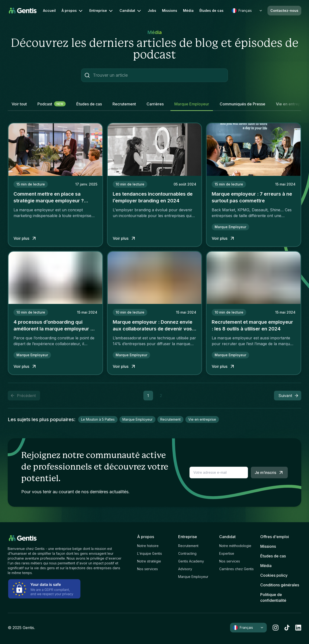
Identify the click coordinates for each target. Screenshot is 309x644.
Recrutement (188, 546)
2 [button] (161, 396)
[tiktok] (287, 628)
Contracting (187, 553)
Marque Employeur (193, 577)
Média (188, 11)
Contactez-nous (284, 10)
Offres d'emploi (275, 537)
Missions (170, 11)
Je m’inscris (269, 473)
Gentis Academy (191, 561)
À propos (73, 11)
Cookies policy (274, 575)
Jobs (152, 11)
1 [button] (148, 396)
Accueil (49, 11)
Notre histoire (148, 546)
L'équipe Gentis (150, 553)
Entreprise (102, 11)
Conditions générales (280, 585)
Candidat (131, 11)
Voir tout (19, 104)
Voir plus (25, 238)
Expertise (227, 553)
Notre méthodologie (235, 546)
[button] (288, 396)
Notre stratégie (149, 561)
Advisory (185, 569)
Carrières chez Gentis (236, 569)
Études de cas (211, 11)
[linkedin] (298, 628)
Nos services (147, 569)
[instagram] (276, 628)
